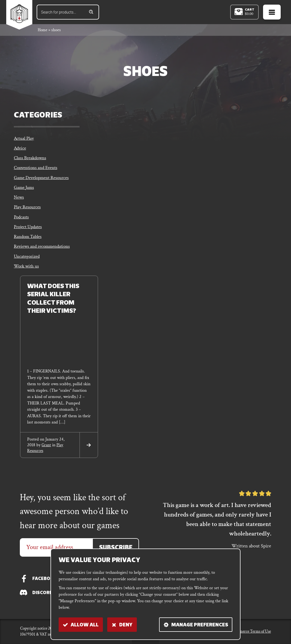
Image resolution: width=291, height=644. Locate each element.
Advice (20, 150)
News (19, 200)
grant (47, 449)
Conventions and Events (38, 170)
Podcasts (22, 220)
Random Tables (29, 240)
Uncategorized (28, 260)
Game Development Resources (44, 180)
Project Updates (29, 230)
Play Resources (28, 210)
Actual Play (24, 140)
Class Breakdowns (31, 160)
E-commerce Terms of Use (250, 631)
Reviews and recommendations (44, 250)
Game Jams (25, 190)
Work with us (27, 270)
